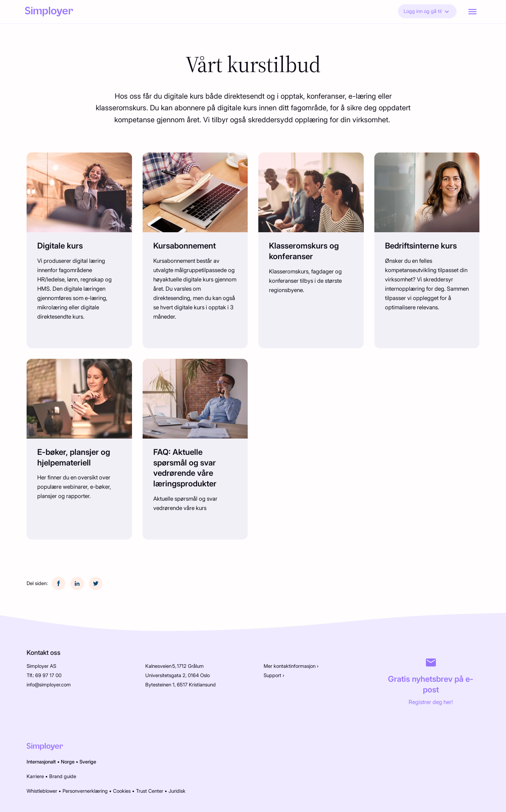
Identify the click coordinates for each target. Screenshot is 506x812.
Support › (274, 675)
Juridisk (177, 791)
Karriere (35, 776)
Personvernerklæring (85, 791)
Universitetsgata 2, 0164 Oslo (178, 675)
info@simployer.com (49, 685)
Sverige (88, 762)
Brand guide (63, 776)
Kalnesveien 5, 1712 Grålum (175, 666)
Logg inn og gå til (427, 12)
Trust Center (150, 791)
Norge (68, 762)
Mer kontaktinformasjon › (291, 666)
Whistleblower (42, 791)
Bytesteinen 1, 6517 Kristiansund (181, 685)
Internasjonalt (41, 762)
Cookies (122, 791)
